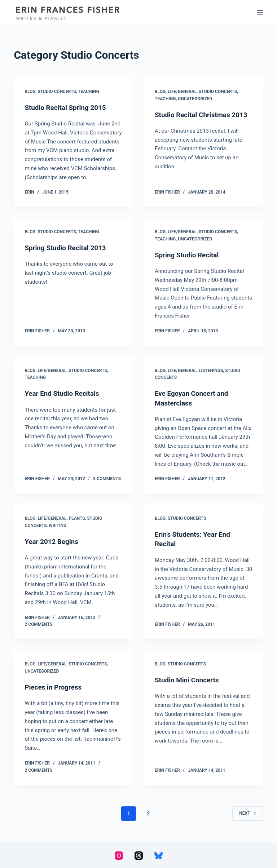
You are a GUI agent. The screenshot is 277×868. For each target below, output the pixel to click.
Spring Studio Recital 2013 (68, 248)
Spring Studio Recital (189, 254)
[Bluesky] (159, 855)
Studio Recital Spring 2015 (68, 107)
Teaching (89, 92)
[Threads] (139, 855)
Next (248, 812)
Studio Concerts (57, 92)
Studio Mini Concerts (189, 679)
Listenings (211, 370)
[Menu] (260, 13)
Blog (30, 92)
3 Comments (107, 478)
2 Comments (38, 624)
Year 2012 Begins (53, 541)
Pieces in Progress (55, 686)
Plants (77, 518)
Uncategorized (195, 99)
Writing (58, 525)
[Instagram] (119, 855)
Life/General (182, 92)
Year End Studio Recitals (64, 393)
